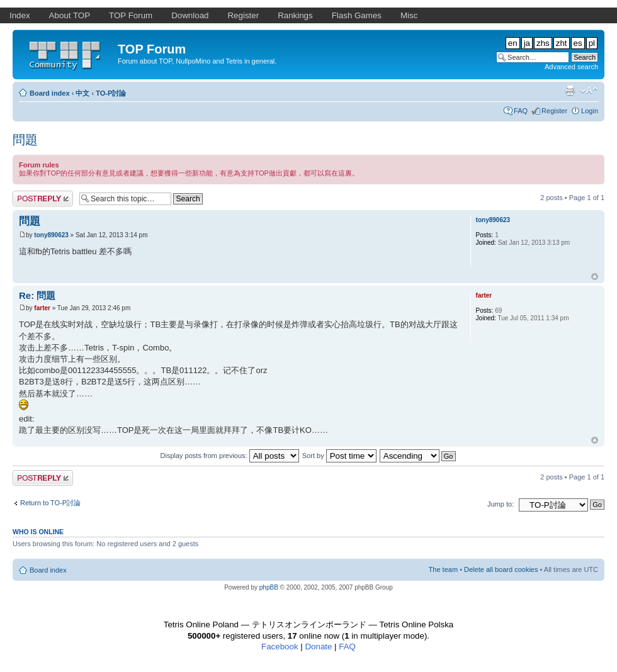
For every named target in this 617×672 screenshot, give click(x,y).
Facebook (280, 647)
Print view (570, 91)
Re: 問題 (37, 295)
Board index (50, 93)
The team (443, 569)
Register (554, 111)
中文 (82, 93)
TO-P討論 (111, 93)
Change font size (589, 91)
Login (590, 111)
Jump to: (501, 504)
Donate (318, 647)
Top (595, 277)
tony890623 (51, 235)
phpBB (269, 587)
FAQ (521, 111)
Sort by (339, 456)
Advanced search (571, 67)
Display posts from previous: (230, 456)
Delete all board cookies (501, 569)
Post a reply (43, 199)
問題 (25, 140)
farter (42, 308)
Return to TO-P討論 (50, 503)
